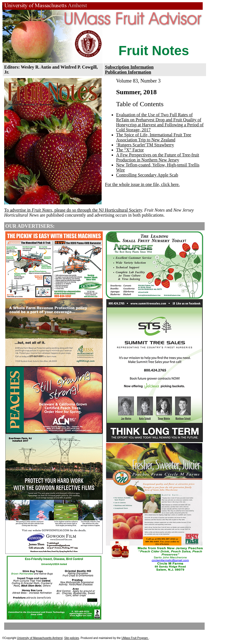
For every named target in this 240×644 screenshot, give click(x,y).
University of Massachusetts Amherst (40, 638)
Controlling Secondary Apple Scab (147, 175)
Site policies (71, 638)
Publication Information (128, 72)
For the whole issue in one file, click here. (142, 184)
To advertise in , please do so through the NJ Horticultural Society (73, 210)
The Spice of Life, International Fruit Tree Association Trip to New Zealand (154, 137)
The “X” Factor (130, 150)
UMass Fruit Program (135, 638)
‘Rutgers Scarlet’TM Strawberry (145, 145)
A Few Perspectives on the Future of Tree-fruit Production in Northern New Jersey (158, 157)
